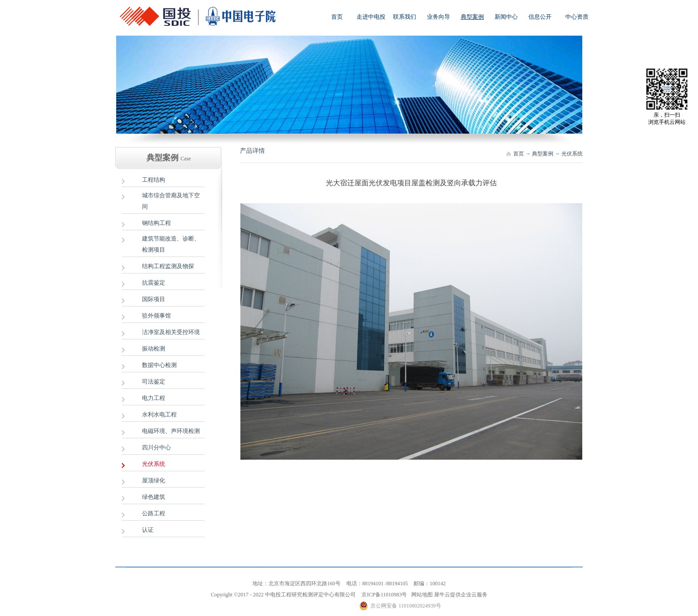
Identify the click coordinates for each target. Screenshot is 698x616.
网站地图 (421, 595)
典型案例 (543, 154)
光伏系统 (572, 154)
